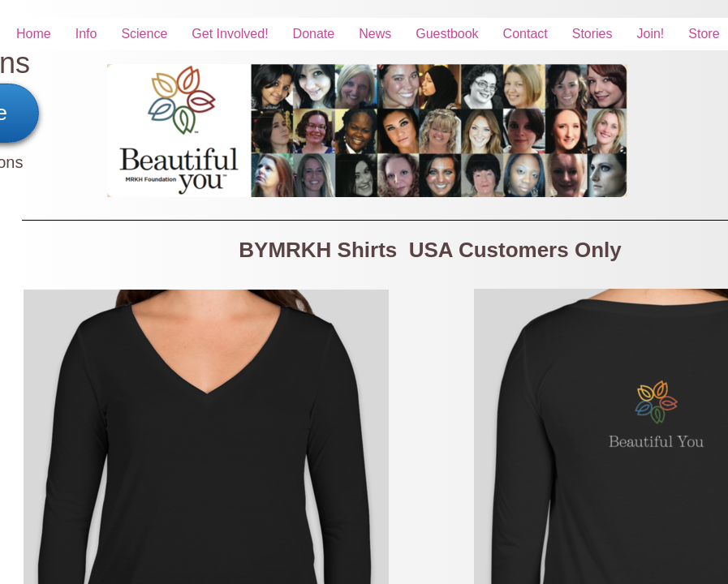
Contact (526, 34)
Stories (592, 34)
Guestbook (447, 34)
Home (34, 34)
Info (86, 34)
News (375, 34)
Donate (314, 34)
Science (144, 34)
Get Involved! (230, 34)
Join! (651, 34)
